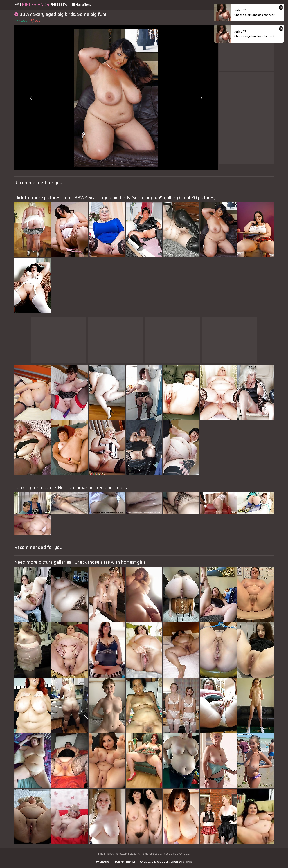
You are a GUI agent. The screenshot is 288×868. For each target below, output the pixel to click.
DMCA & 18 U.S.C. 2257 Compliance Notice (166, 862)
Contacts (103, 862)
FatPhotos (41, 5)
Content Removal (125, 862)
